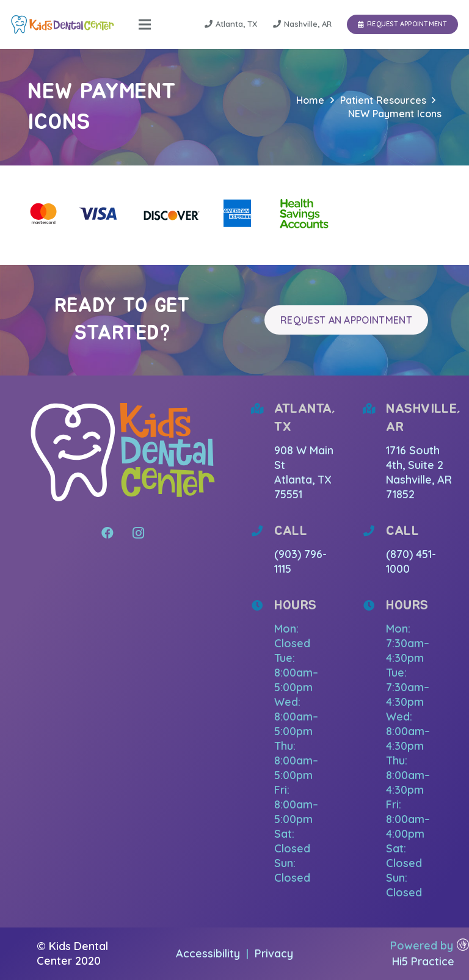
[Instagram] (138, 533)
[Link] (63, 24)
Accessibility (209, 953)
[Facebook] (107, 533)
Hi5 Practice (423, 961)
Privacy (274, 953)
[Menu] (144, 24)
